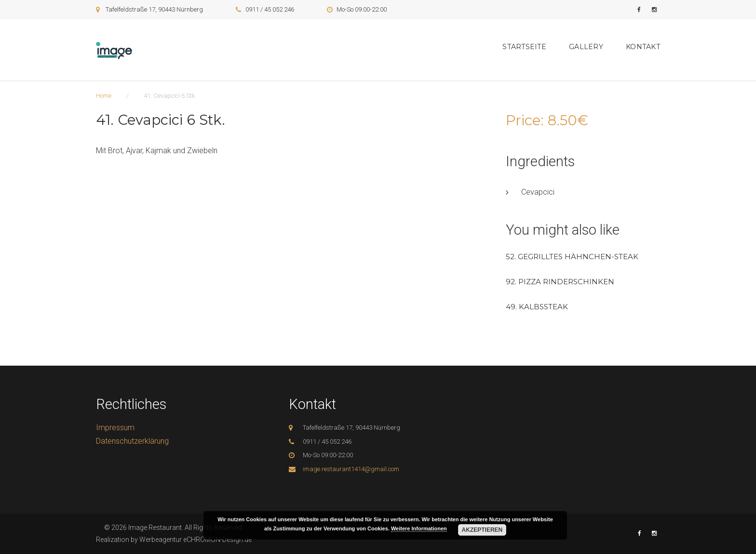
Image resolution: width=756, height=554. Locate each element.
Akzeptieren (482, 530)
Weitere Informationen (419, 528)
